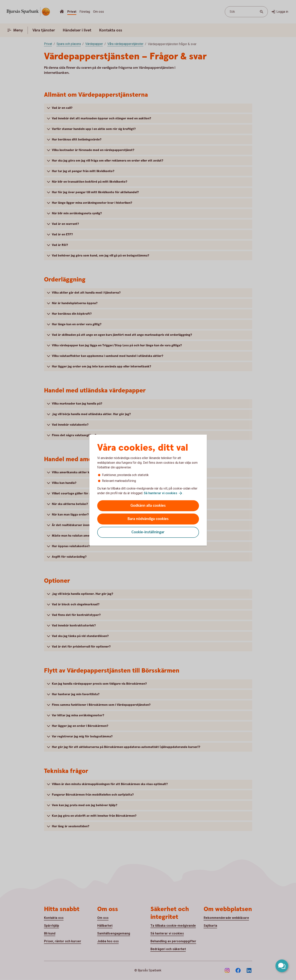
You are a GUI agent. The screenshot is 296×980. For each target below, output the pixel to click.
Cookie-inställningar (148, 532)
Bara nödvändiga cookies (148, 519)
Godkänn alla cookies (148, 506)
